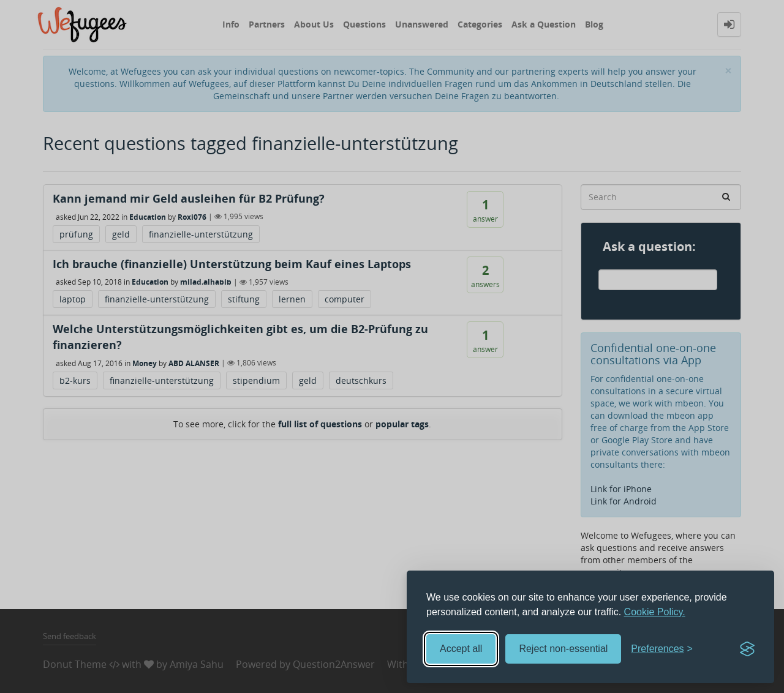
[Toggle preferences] (662, 649)
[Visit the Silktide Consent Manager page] (747, 649)
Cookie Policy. (655, 612)
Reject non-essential (563, 649)
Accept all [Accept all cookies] (461, 649)
